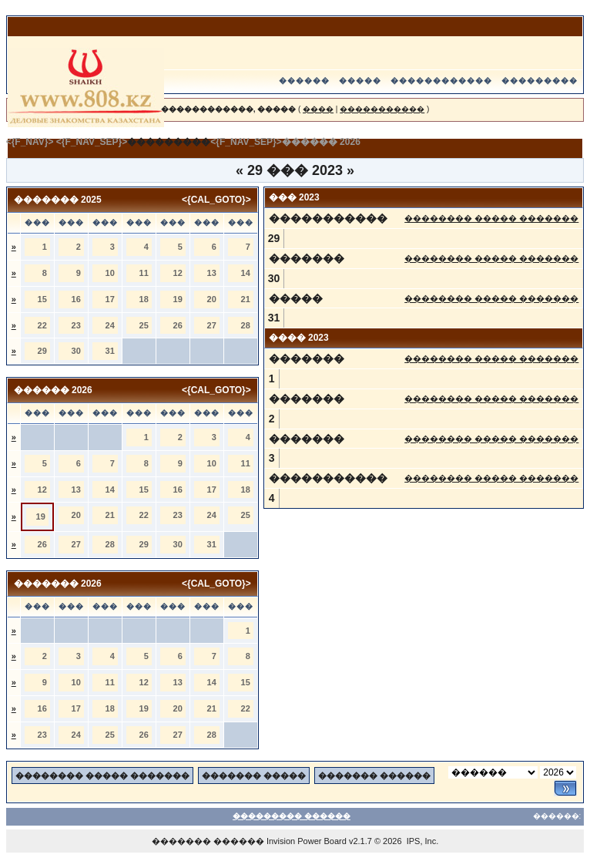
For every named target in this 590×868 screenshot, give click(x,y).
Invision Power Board (307, 841)
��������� (540, 81)
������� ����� (254, 775)
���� (318, 109)
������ (304, 81)
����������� (382, 109)
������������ (441, 81)
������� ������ (374, 775)
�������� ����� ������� (491, 218)
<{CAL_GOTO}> (216, 200)
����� (360, 81)
